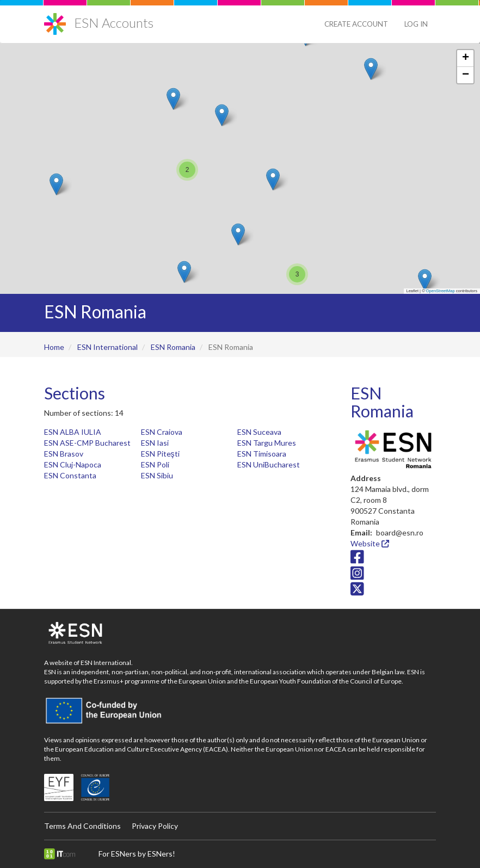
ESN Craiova (162, 432)
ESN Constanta (70, 475)
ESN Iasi (155, 443)
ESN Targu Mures (267, 443)
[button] (425, 280)
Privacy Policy (155, 826)
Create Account (356, 24)
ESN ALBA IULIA (73, 432)
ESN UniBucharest (269, 464)
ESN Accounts (114, 23)
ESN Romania (173, 347)
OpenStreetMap (441, 291)
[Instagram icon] (357, 575)
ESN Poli (155, 464)
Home (54, 347)
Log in (416, 24)
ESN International (107, 347)
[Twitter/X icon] (357, 592)
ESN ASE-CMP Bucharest (87, 443)
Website (370, 543)
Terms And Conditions (82, 826)
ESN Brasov (64, 454)
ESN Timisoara (262, 454)
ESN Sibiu (157, 475)
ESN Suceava (259, 432)
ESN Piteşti (160, 454)
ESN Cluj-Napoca (73, 464)
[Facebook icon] (357, 560)
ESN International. (107, 663)
